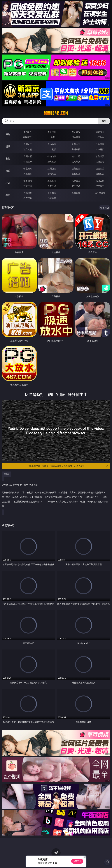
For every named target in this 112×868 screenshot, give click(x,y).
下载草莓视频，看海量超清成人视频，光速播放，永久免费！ (68, 466)
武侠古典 (100, 181)
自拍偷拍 (52, 144)
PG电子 (28, 132)
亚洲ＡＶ (28, 144)
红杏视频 (28, 198)
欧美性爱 (100, 156)
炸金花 (52, 137)
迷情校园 (28, 186)
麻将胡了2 (28, 137)
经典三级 (52, 161)
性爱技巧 (100, 186)
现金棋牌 (76, 137)
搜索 (104, 121)
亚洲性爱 (28, 156)
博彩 (8, 134)
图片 (8, 171)
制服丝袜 (28, 161)
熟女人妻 (28, 149)
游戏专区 (100, 132)
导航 (8, 195)
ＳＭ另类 (100, 149)
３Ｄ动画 (100, 144)
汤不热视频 (100, 193)
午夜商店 (52, 193)
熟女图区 (76, 174)
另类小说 (52, 186)
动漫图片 (100, 168)
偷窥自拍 (28, 168)
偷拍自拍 (52, 156)
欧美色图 (76, 168)
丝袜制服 (52, 149)
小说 (8, 183)
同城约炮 (28, 193)
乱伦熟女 (76, 161)
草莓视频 (76, 193)
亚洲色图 (52, 168)
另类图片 (100, 174)
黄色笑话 (76, 186)
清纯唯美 (52, 174)
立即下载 (77, 861)
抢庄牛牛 (100, 137)
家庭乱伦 (52, 181)
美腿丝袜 (28, 174)
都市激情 (28, 181)
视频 (8, 146)
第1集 (7, 474)
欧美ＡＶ (76, 144)
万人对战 (76, 132)
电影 (8, 159)
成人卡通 (76, 156)
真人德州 (52, 132)
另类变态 (100, 161)
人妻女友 (76, 181)
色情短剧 (52, 198)
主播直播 (76, 149)
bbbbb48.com (56, 113)
